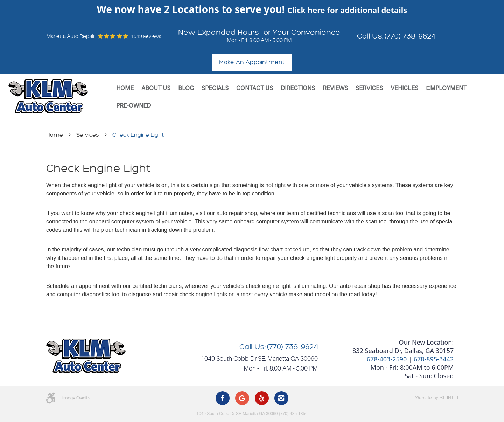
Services (369, 88)
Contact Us (255, 88)
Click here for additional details (347, 10)
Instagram (281, 398)
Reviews (335, 88)
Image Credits (76, 398)
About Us (156, 88)
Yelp (262, 398)
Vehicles (404, 88)
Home (125, 88)
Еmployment (446, 88)
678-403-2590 (387, 359)
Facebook (223, 398)
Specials (215, 88)
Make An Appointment (252, 62)
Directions (298, 88)
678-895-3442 (434, 359)
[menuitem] (125, 88)
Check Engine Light (138, 135)
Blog (186, 88)
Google (242, 398)
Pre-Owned (134, 106)
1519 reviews (146, 36)
